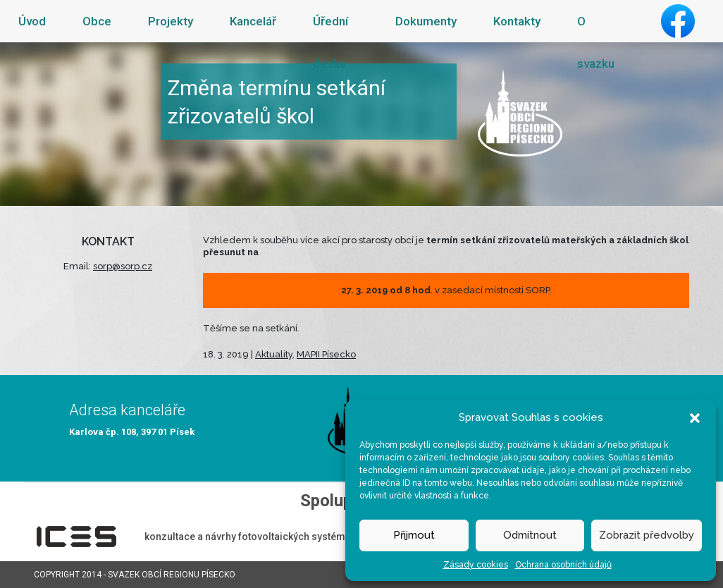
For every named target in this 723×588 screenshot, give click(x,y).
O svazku (596, 42)
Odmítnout (530, 535)
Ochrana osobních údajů (563, 565)
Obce (97, 21)
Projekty (171, 21)
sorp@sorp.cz (123, 266)
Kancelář (253, 21)
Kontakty (517, 21)
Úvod (32, 21)
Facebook (678, 21)
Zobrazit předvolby (647, 535)
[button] (695, 417)
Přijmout (414, 535)
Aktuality (274, 354)
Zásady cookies (476, 565)
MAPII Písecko (326, 354)
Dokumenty (426, 21)
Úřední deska (330, 42)
